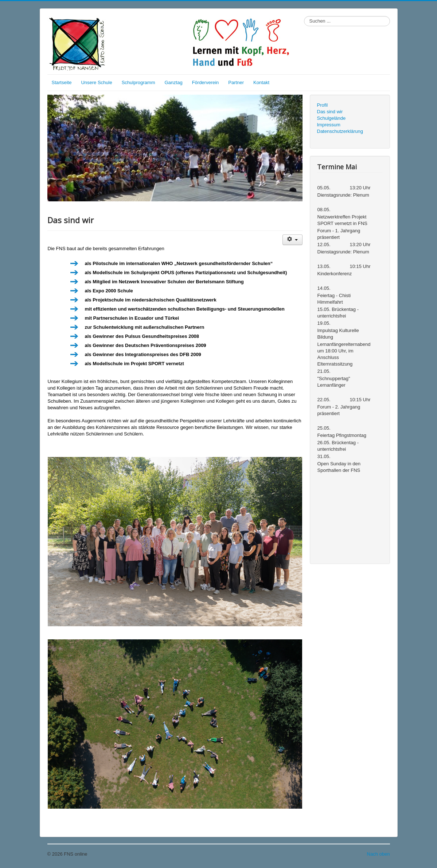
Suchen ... (304, 16)
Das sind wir (330, 112)
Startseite (62, 82)
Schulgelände (331, 118)
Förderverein (206, 82)
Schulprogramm (138, 82)
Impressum (329, 125)
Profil (323, 105)
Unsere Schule (96, 82)
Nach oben (379, 854)
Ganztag (173, 82)
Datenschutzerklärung (340, 131)
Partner (236, 82)
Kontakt (261, 82)
